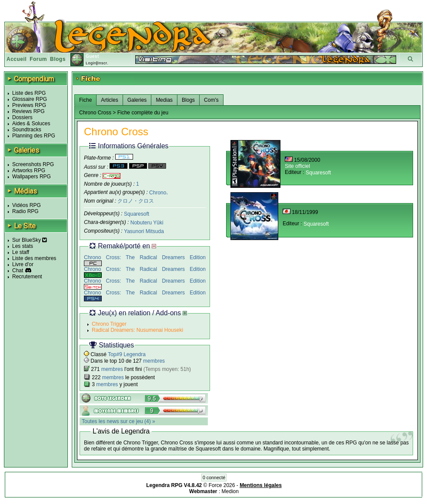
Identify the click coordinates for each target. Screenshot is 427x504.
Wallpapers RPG (32, 177)
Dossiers (22, 117)
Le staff (21, 252)
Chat (18, 270)
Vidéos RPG (27, 205)
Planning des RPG (34, 136)
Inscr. (103, 63)
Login (91, 63)
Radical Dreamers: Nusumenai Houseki (137, 330)
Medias (164, 100)
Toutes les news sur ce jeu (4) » (118, 421)
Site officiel (297, 166)
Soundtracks (27, 130)
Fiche (85, 100)
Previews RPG (29, 105)
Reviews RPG (28, 111)
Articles (109, 100)
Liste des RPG (29, 93)
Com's (211, 100)
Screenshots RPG (33, 164)
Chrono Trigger (109, 324)
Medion (230, 491)
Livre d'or (23, 264)
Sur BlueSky (30, 240)
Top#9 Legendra (127, 354)
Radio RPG (25, 211)
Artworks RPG (29, 170)
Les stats (23, 246)
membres (154, 361)
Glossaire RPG (30, 99)
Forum (38, 59)
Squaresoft (137, 214)
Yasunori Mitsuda (144, 231)
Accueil (17, 59)
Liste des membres (34, 258)
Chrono (158, 192)
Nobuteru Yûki (147, 223)
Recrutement (27, 277)
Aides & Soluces (31, 123)
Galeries (137, 100)
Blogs (58, 59)
